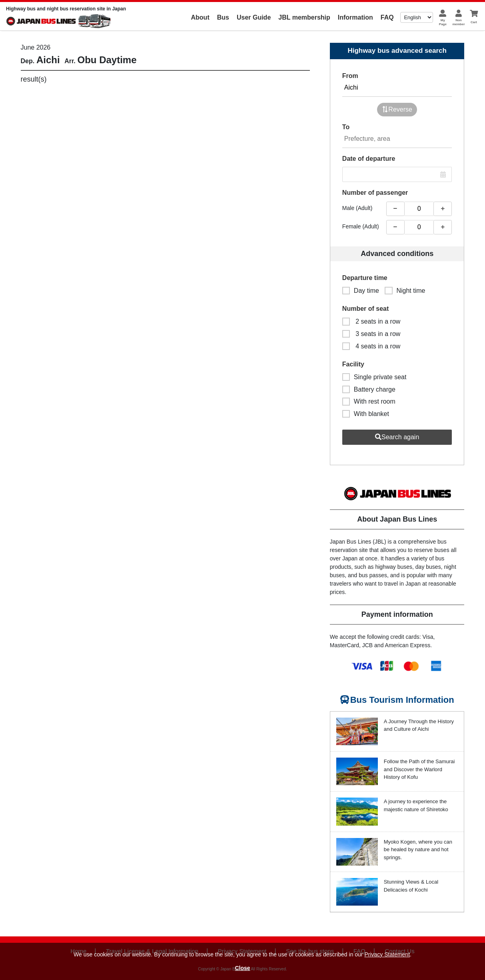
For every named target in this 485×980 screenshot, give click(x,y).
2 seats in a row (371, 321)
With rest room (369, 401)
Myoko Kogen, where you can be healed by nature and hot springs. (418, 850)
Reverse (397, 109)
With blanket (366, 414)
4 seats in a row (371, 346)
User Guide (254, 17)
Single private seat (374, 377)
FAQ (387, 17)
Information (355, 17)
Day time (361, 291)
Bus (223, 17)
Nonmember (458, 22)
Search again (397, 437)
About (200, 17)
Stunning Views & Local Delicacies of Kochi (411, 886)
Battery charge (369, 389)
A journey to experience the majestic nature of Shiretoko (416, 805)
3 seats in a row (371, 334)
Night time (405, 291)
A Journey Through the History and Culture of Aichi (419, 725)
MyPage (443, 22)
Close (242, 968)
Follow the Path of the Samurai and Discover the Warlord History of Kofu (419, 769)
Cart (474, 22)
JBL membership (304, 17)
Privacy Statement (387, 954)
